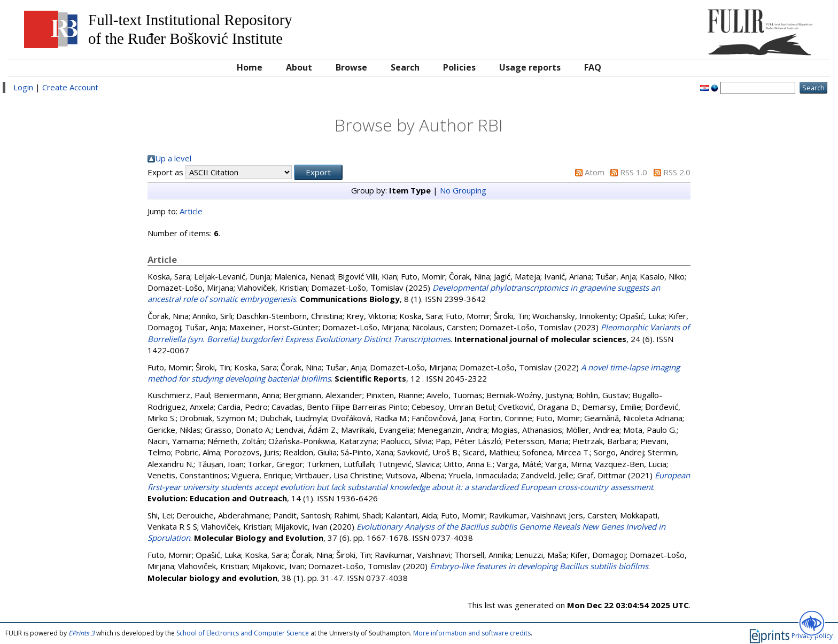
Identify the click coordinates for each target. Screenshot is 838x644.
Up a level (173, 158)
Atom (595, 172)
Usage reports (530, 67)
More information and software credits (472, 633)
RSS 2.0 (677, 172)
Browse (351, 67)
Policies (459, 67)
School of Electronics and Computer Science (243, 633)
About (299, 67)
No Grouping (463, 190)
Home (250, 67)
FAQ (593, 67)
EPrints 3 (82, 633)
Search (405, 67)
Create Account (70, 87)
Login (23, 87)
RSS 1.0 (634, 172)
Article (191, 211)
